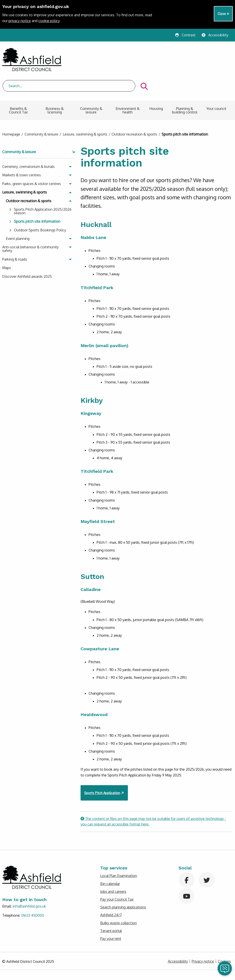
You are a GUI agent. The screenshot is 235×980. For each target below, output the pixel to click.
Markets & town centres (22, 152)
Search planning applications (123, 884)
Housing (156, 85)
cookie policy (49, 21)
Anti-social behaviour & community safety (30, 226)
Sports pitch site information (37, 198)
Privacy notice (203, 938)
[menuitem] (18, 89)
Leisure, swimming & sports (85, 111)
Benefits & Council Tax (18, 87)
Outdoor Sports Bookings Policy (40, 207)
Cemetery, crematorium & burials (28, 143)
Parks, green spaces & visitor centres (32, 160)
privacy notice (20, 21)
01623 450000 (33, 892)
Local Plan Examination (119, 852)
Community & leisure (91, 87)
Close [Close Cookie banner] (223, 14)
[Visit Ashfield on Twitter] (208, 856)
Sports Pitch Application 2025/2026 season (43, 188)
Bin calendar (110, 860)
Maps (7, 245)
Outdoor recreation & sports (134, 111)
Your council (216, 85)
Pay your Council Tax (117, 876)
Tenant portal (111, 907)
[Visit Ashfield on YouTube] (188, 872)
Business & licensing (55, 87)
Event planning (18, 215)
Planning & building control (185, 87)
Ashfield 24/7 (111, 892)
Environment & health (128, 87)
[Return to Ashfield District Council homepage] (32, 60)
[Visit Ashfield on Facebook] (188, 856)
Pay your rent (111, 915)
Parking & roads (15, 236)
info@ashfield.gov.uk (29, 883)
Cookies (224, 938)
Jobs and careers (113, 868)
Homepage (11, 111)
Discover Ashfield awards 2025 (27, 253)
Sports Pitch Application (102, 769)
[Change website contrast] (187, 35)
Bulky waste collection (119, 900)
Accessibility (178, 938)
